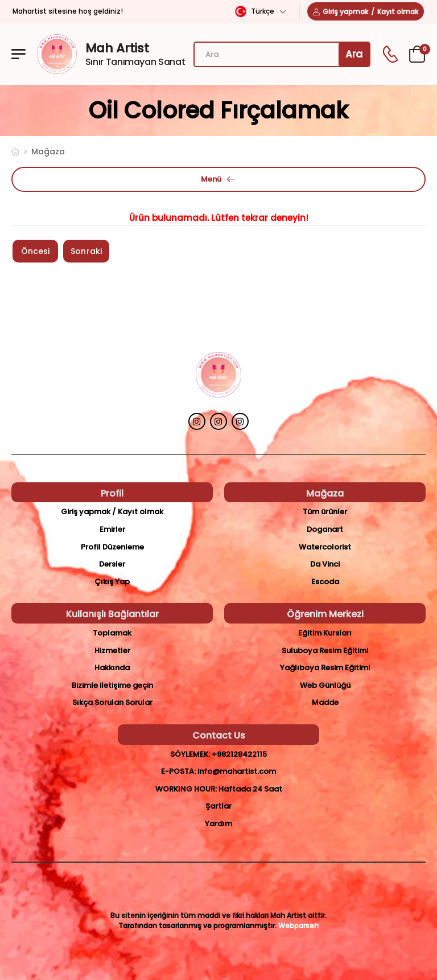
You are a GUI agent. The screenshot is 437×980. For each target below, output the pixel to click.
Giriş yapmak (345, 12)
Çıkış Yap (112, 582)
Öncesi (36, 251)
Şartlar (218, 806)
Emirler (112, 529)
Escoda (325, 582)
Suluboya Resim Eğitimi (325, 651)
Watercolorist (325, 547)
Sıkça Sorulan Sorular (112, 702)
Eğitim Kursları (325, 633)
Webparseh (298, 926)
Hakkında (112, 668)
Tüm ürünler (325, 512)
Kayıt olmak (398, 12)
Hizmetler (112, 651)
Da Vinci (325, 564)
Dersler (112, 564)
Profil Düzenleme (112, 547)
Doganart (325, 529)
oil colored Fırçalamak (218, 110)
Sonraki (86, 251)
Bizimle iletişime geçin (112, 685)
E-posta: (178, 771)
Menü (211, 179)
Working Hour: (186, 789)
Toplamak (112, 633)
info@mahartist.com (237, 771)
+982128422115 (239, 754)
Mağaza (48, 151)
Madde (325, 702)
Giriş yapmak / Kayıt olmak (112, 512)
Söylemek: (190, 754)
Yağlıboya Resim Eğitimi (325, 668)
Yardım (218, 824)
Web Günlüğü (325, 685)
